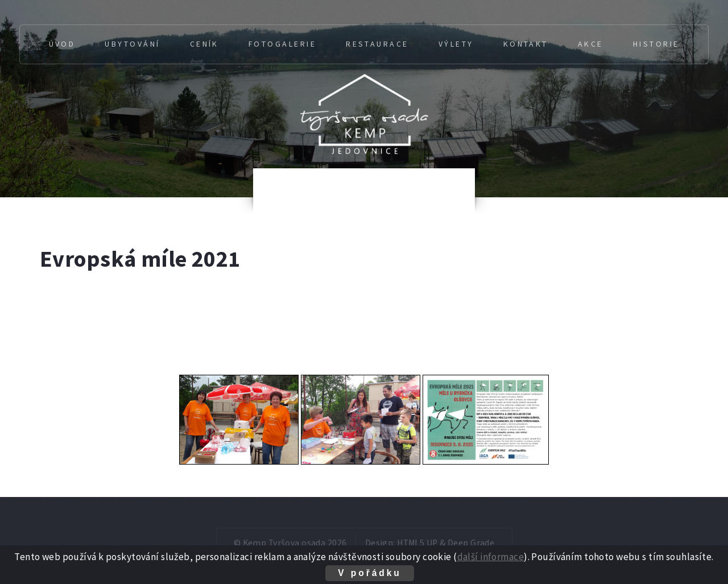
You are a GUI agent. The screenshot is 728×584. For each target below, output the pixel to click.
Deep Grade (471, 543)
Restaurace (377, 44)
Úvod (62, 44)
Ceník (204, 44)
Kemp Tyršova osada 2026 (295, 543)
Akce (591, 44)
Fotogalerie (282, 44)
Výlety (456, 44)
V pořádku (369, 573)
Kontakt (526, 44)
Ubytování (132, 44)
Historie (656, 44)
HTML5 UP (417, 543)
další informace (491, 557)
